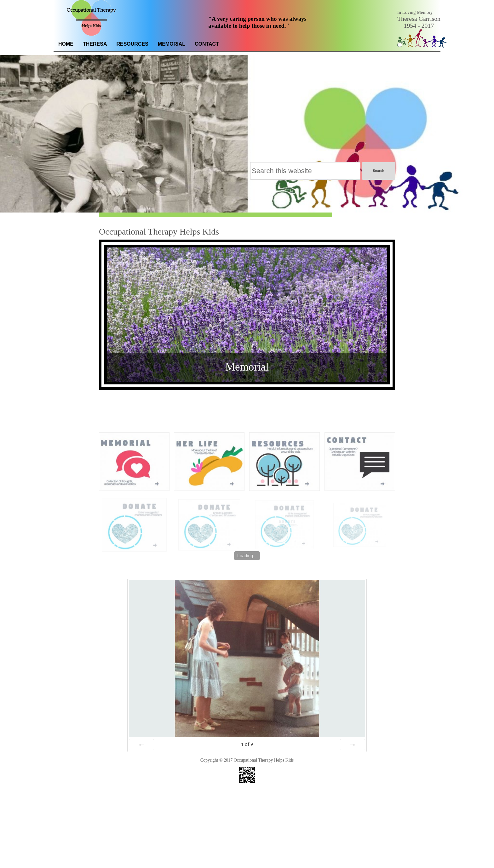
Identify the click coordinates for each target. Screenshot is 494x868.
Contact (207, 44)
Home (66, 44)
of (247, 738)
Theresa (95, 44)
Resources (132, 44)
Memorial (172, 44)
